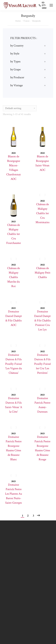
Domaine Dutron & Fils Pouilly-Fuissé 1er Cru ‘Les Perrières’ (42, 364)
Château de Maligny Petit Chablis (42, 273)
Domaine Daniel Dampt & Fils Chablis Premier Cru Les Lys (42, 321)
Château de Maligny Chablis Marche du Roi (14, 277)
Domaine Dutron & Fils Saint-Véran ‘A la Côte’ (14, 405)
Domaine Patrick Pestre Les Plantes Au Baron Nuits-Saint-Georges (14, 494)
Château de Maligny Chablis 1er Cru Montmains (42, 213)
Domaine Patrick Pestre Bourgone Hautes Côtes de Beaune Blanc (14, 448)
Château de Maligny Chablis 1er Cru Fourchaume (14, 234)
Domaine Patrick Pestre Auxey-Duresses (42, 405)
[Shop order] (20, 108)
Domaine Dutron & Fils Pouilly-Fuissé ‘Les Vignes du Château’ (14, 364)
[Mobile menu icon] (51, 5)
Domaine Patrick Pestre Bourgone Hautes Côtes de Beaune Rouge (42, 448)
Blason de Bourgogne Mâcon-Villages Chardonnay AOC (14, 168)
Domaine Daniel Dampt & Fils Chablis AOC (14, 318)
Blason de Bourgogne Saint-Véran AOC (42, 163)
